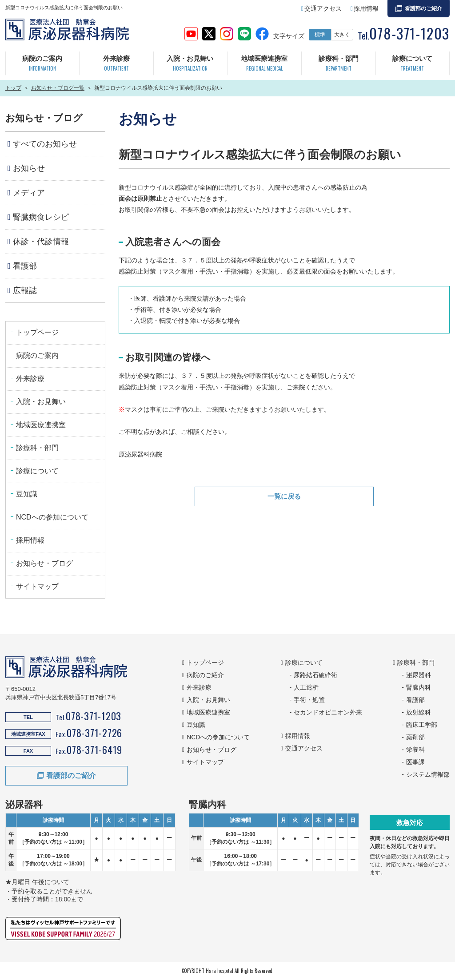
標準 (320, 35)
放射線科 (419, 712)
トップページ (37, 332)
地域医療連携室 (264, 64)
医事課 (415, 762)
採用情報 (366, 8)
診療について (412, 64)
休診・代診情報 (41, 242)
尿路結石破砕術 (315, 675)
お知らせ (29, 168)
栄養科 (415, 750)
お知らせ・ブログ (44, 563)
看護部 (25, 266)
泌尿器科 (419, 675)
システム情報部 (428, 774)
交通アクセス (323, 8)
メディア (29, 193)
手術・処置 (309, 700)
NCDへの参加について (52, 517)
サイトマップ (37, 586)
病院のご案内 (42, 64)
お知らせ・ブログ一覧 (58, 88)
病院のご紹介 (205, 675)
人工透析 (306, 687)
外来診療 (116, 64)
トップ (13, 88)
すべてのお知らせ (45, 144)
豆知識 (27, 494)
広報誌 (25, 290)
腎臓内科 (419, 687)
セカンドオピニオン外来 (328, 712)
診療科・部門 (339, 64)
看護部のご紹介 (423, 8)
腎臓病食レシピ (41, 217)
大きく (342, 35)
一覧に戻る (284, 497)
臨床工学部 (422, 725)
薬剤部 (415, 737)
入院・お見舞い (190, 64)
